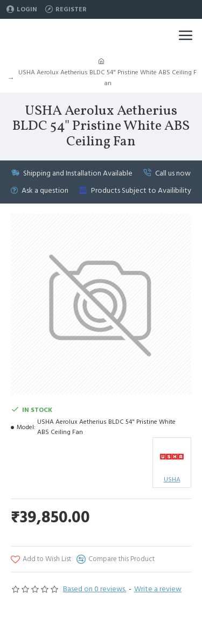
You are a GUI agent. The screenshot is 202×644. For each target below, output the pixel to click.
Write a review (158, 589)
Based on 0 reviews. (95, 589)
